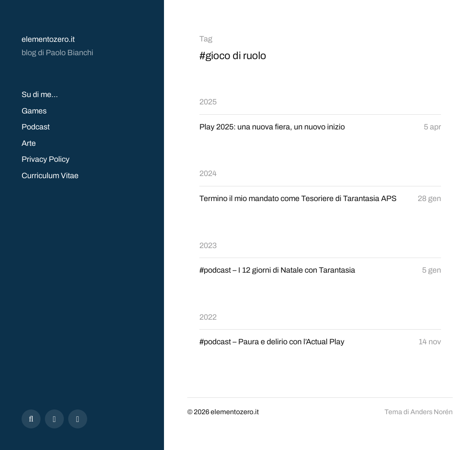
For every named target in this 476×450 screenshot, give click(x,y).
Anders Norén (432, 412)
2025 (208, 102)
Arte (29, 143)
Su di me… (40, 94)
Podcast (36, 127)
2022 (208, 317)
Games (34, 111)
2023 (208, 245)
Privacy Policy (46, 159)
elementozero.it (48, 39)
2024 (208, 173)
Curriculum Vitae (50, 176)
